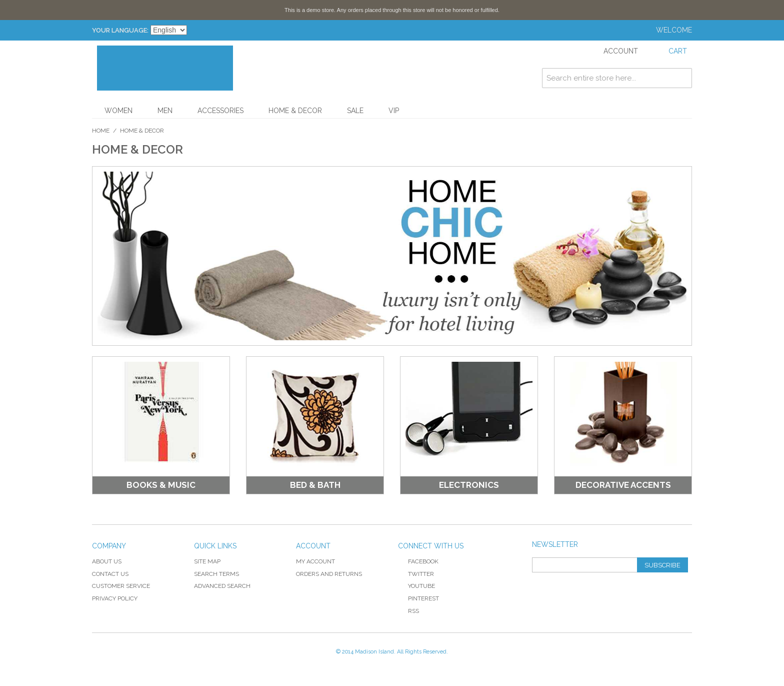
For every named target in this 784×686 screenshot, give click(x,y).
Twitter (416, 574)
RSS (408, 611)
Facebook (418, 561)
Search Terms (216, 574)
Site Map (207, 561)
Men (165, 111)
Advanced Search (222, 586)
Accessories (220, 111)
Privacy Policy (115, 598)
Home (101, 131)
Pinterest (418, 598)
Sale (355, 111)
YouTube (416, 586)
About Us (107, 561)
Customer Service (121, 586)
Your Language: (120, 30)
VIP (394, 111)
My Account (315, 561)
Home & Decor (295, 111)
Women (118, 111)
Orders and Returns (329, 574)
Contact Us (110, 574)
